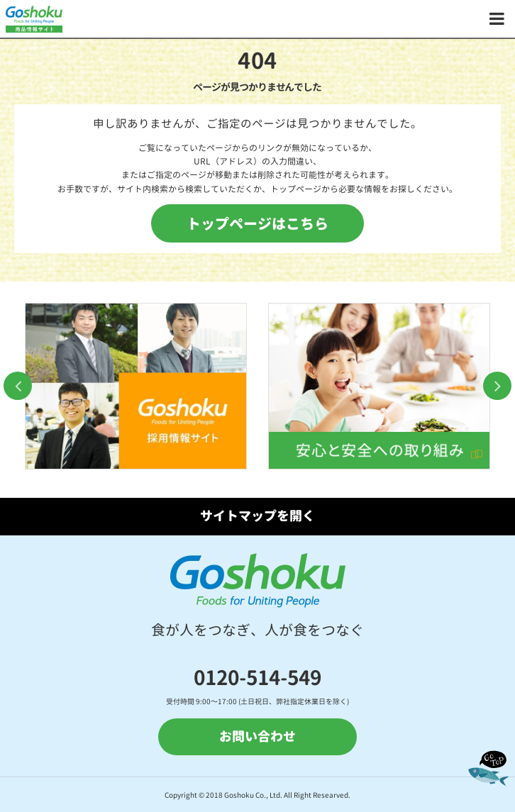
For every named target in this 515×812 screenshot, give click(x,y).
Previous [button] (18, 386)
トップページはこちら (257, 223)
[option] (136, 386)
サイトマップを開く (257, 516)
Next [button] (497, 386)
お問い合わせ (257, 736)
